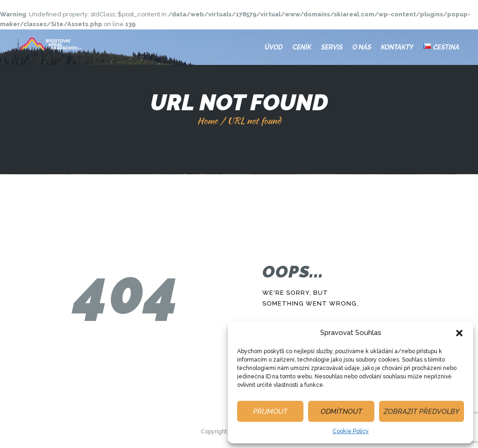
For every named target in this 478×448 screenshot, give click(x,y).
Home (207, 121)
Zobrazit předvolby (422, 412)
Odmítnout (341, 412)
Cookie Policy (351, 431)
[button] (459, 333)
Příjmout (270, 412)
